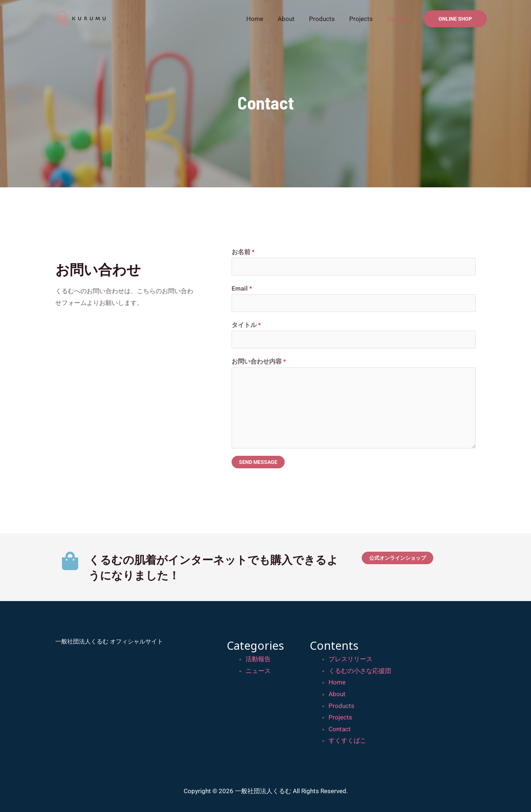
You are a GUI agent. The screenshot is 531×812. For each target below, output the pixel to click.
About (292, 19)
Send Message (258, 462)
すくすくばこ (347, 740)
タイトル (246, 325)
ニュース (258, 671)
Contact (399, 19)
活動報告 (258, 659)
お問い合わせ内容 (259, 361)
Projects (364, 19)
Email (242, 288)
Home (263, 19)
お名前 (243, 252)
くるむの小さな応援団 (360, 671)
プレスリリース (350, 659)
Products (326, 19)
